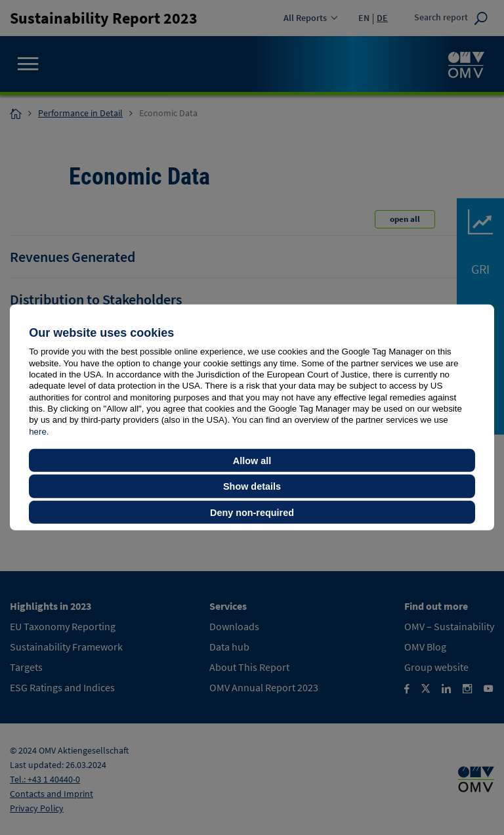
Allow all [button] (252, 460)
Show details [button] (252, 486)
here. (39, 431)
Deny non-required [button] (252, 512)
